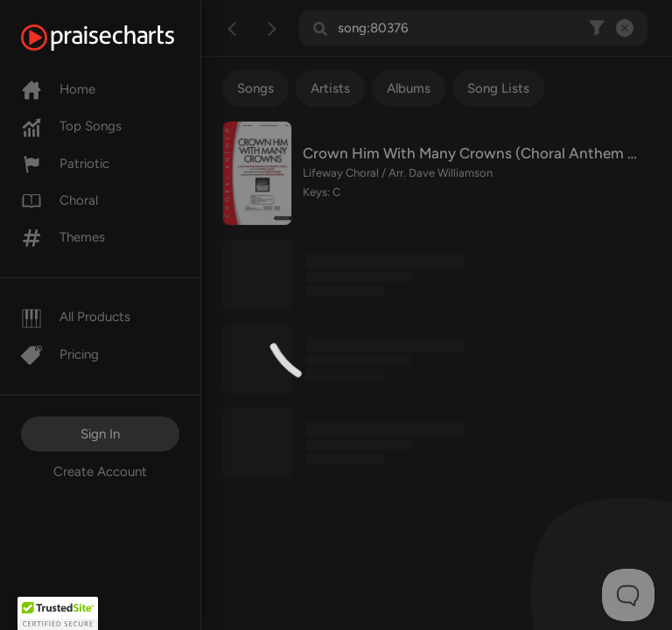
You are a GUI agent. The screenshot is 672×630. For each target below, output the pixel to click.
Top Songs (71, 126)
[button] (58, 613)
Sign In (100, 434)
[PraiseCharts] (119, 38)
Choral (59, 200)
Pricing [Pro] (60, 354)
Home (58, 89)
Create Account (100, 472)
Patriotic (65, 164)
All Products (76, 317)
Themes (63, 237)
